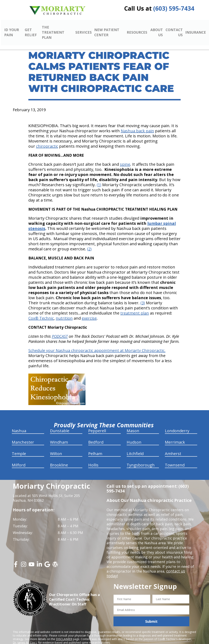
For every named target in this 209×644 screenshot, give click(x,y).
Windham (59, 436)
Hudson (134, 436)
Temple (19, 448)
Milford (19, 459)
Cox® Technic (41, 312)
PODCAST (60, 331)
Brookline (59, 459)
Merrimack (175, 436)
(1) (99, 179)
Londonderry (177, 425)
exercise (89, 312)
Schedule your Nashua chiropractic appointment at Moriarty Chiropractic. (97, 345)
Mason (133, 425)
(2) (89, 243)
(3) (143, 297)
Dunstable (60, 425)
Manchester (23, 436)
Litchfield (135, 448)
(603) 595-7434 (174, 8)
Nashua (19, 425)
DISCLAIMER (64, 629)
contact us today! (181, 565)
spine (125, 159)
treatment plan (135, 307)
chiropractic (47, 140)
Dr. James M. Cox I (25, 632)
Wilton (56, 448)
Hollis (93, 459)
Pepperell (97, 425)
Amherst (173, 448)
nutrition (64, 312)
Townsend (175, 459)
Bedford (96, 436)
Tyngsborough (141, 459)
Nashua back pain (137, 125)
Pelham (95, 448)
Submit (151, 611)
